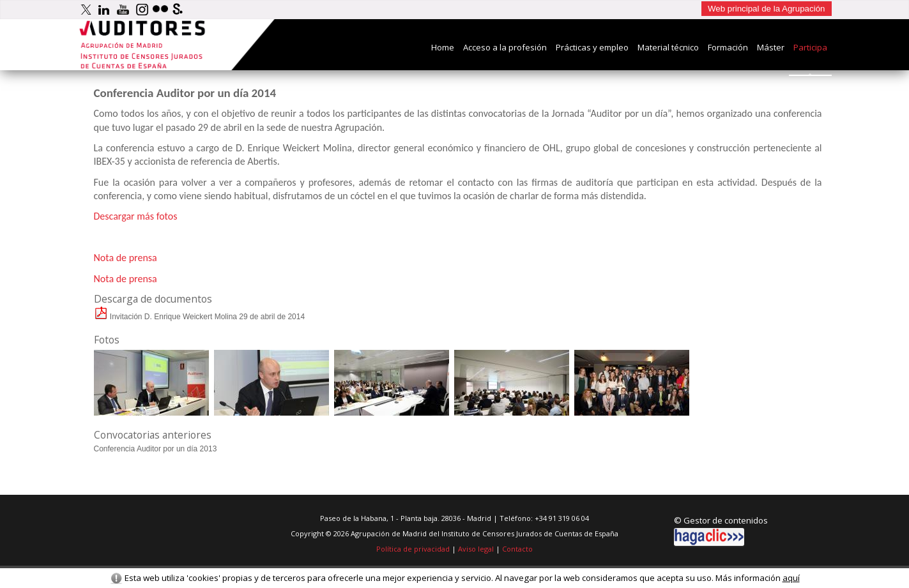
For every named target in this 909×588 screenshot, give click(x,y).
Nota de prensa (126, 258)
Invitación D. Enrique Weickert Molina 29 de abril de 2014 (200, 317)
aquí (791, 578)
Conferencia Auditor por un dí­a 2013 (156, 449)
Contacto (517, 549)
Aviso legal (476, 549)
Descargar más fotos (136, 216)
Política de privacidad (413, 549)
